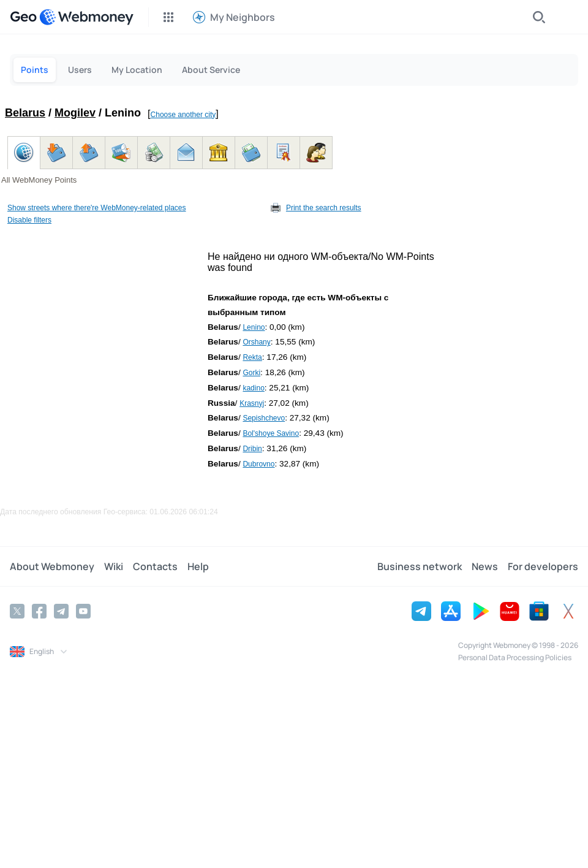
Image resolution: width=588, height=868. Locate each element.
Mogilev (75, 113)
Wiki (114, 566)
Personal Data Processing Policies (515, 657)
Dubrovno (258, 464)
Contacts (155, 566)
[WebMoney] (86, 17)
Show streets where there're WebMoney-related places (97, 208)
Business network (420, 566)
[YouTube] (83, 611)
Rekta (252, 357)
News (485, 566)
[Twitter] (17, 611)
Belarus (25, 113)
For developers (543, 566)
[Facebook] (39, 611)
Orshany (256, 342)
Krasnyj (252, 403)
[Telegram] (61, 611)
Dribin (252, 449)
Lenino (254, 327)
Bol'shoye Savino (271, 433)
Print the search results (324, 208)
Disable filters (29, 220)
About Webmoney (52, 566)
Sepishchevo (264, 418)
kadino (253, 388)
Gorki (251, 373)
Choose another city (183, 115)
